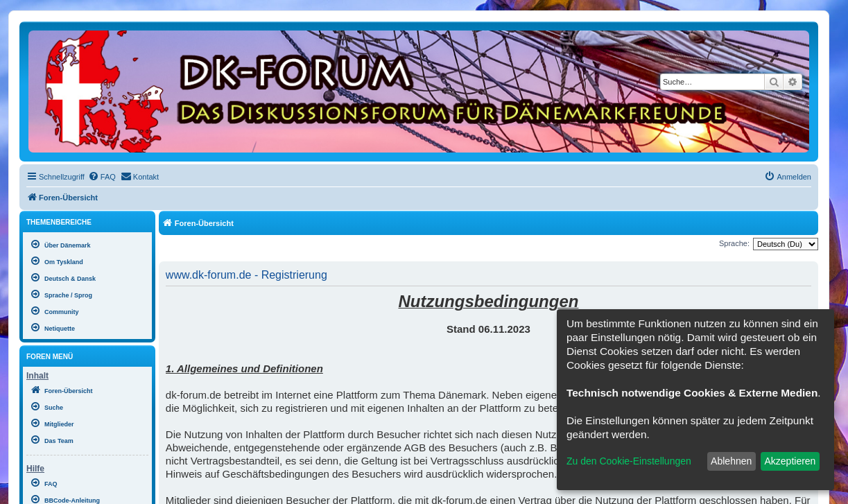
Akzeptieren (790, 461)
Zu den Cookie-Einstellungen (629, 461)
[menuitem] (102, 177)
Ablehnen (731, 461)
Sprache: (734, 243)
